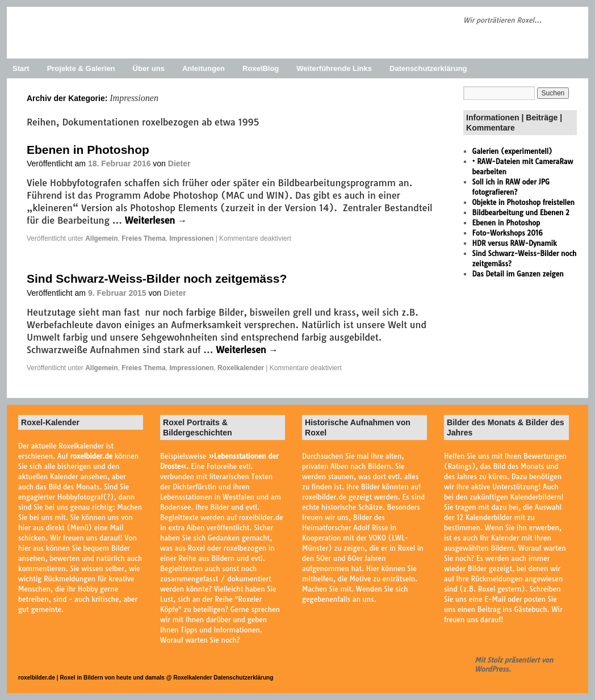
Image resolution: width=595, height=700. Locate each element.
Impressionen (191, 238)
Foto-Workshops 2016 (508, 233)
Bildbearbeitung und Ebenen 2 (521, 213)
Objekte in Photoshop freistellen (523, 202)
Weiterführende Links (334, 68)
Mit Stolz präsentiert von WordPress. (514, 665)
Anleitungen (204, 68)
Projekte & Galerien (81, 68)
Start (21, 68)
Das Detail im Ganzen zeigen (518, 274)
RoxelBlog (261, 68)
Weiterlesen (156, 220)
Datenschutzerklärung (428, 68)
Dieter (179, 164)
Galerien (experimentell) (512, 151)
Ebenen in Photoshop (88, 150)
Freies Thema (143, 238)
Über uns (149, 68)
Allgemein (101, 238)
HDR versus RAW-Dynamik (515, 243)
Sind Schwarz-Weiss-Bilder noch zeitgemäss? (157, 278)
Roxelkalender (241, 368)
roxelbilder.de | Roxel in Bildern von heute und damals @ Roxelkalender (116, 678)
